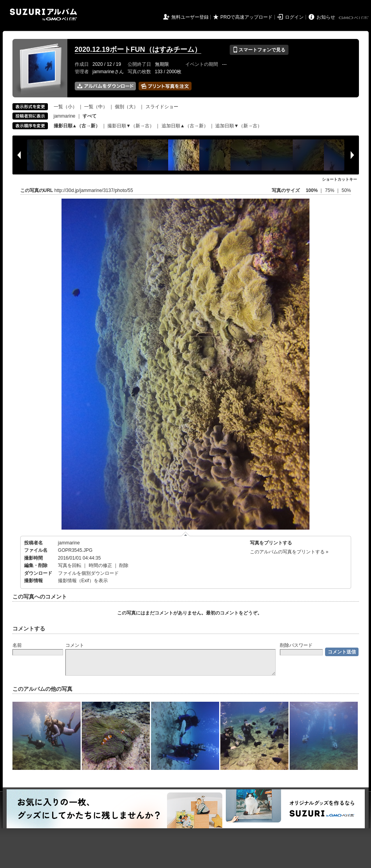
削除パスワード (296, 645)
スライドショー (162, 107)
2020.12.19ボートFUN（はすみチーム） (138, 49)
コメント (75, 645)
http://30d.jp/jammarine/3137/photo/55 (94, 190)
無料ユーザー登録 (190, 17)
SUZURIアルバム (43, 15)
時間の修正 (100, 565)
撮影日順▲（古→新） (77, 126)
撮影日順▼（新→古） (131, 126)
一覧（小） (65, 107)
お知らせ (326, 17)
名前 (17, 645)
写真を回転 (70, 565)
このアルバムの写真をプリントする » (289, 552)
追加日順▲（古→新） (185, 126)
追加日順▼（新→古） (239, 126)
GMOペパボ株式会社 (354, 18)
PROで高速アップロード (246, 17)
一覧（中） (96, 107)
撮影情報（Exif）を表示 (83, 581)
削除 (124, 565)
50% (346, 190)
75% (330, 190)
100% (312, 190)
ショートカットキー (339, 179)
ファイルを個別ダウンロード (88, 573)
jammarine (65, 116)
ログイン (294, 17)
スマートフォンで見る (259, 50)
